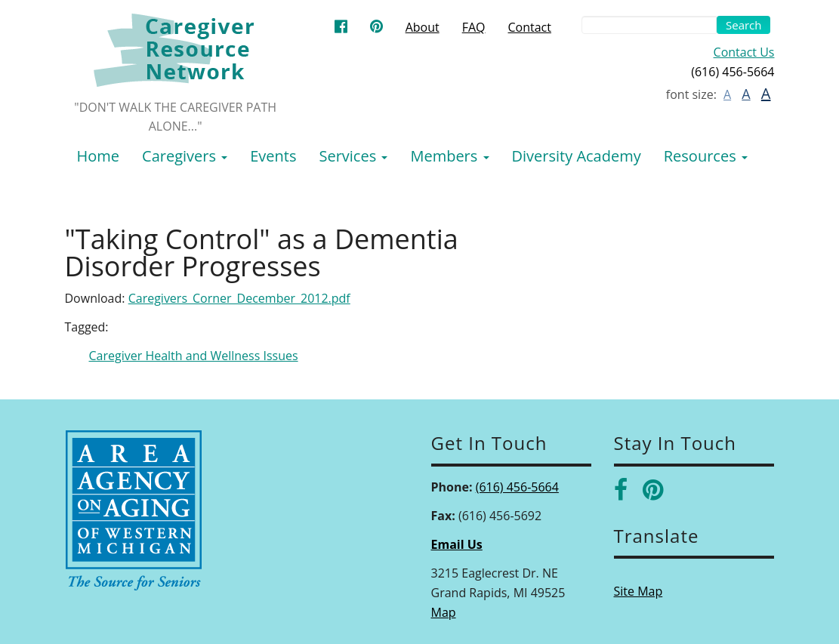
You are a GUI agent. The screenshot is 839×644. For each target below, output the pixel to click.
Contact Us (744, 52)
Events (273, 156)
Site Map (639, 591)
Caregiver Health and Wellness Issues (194, 356)
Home (99, 156)
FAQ (474, 27)
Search (744, 25)
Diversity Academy (577, 156)
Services (353, 156)
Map (444, 612)
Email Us (457, 544)
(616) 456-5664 (517, 487)
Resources (706, 156)
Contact (530, 27)
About (423, 27)
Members (449, 156)
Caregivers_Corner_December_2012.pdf (239, 298)
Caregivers (185, 156)
